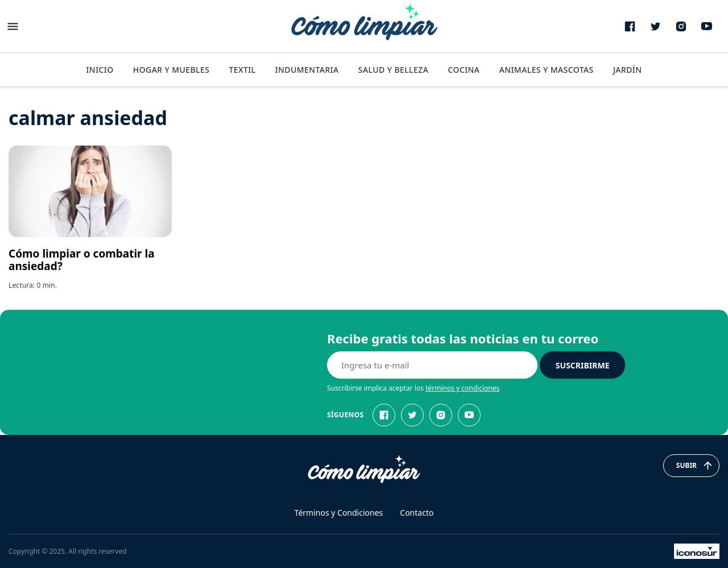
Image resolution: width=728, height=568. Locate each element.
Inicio (100, 70)
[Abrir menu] (13, 26)
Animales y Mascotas (547, 70)
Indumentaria (307, 70)
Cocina (464, 70)
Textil (242, 70)
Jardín (628, 70)
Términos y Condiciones (339, 513)
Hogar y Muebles (171, 70)
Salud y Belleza (393, 70)
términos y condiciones (462, 388)
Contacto (417, 513)
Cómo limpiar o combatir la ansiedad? (82, 260)
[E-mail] (432, 365)
